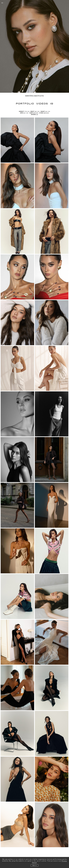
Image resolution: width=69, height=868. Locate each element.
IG (52, 104)
